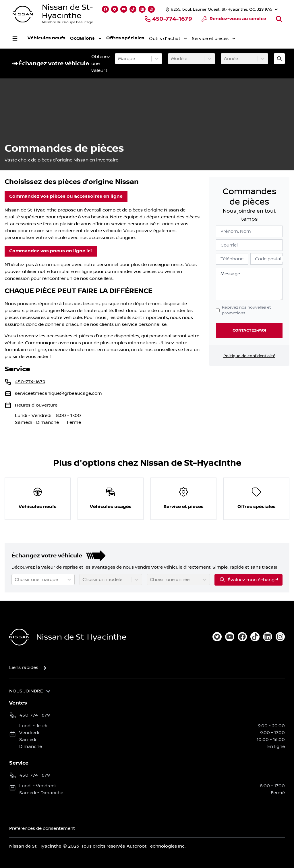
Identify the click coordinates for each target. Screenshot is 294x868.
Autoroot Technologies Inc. (156, 846)
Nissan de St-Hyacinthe (67, 11)
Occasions (86, 39)
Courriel (229, 245)
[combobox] (119, 59)
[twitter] (217, 637)
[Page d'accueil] (19, 637)
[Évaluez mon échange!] (279, 59)
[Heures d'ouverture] (221, 9)
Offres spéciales (125, 38)
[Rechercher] (279, 19)
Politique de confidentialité (249, 356)
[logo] (23, 14)
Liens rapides (24, 667)
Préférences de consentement (42, 828)
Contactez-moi (249, 330)
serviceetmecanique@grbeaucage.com (58, 393)
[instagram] (280, 637)
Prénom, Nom (236, 231)
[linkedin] (268, 637)
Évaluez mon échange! (248, 580)
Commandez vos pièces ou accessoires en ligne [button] (66, 196)
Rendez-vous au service (234, 20)
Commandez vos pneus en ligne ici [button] (51, 251)
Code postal (268, 259)
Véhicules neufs (47, 38)
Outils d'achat (168, 39)
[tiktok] (255, 637)
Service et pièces (214, 39)
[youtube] (230, 637)
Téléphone (232, 259)
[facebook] (242, 637)
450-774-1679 (168, 19)
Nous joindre (26, 691)
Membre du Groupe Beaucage (67, 22)
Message (230, 274)
